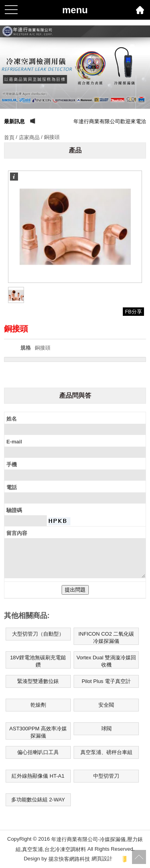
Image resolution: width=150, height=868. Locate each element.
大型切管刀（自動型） (38, 634)
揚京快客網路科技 (69, 859)
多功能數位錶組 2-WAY (38, 800)
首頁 (9, 137)
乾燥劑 (38, 705)
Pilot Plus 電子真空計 (106, 681)
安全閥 (106, 705)
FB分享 (133, 312)
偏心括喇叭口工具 (38, 752)
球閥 (106, 729)
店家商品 (29, 137)
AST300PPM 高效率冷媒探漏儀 (38, 732)
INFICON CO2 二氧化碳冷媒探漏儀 (106, 637)
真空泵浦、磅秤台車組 (106, 752)
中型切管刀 (106, 776)
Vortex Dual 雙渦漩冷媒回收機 (106, 661)
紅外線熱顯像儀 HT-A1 (38, 776)
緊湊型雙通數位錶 (38, 681)
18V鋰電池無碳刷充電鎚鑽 (38, 661)
